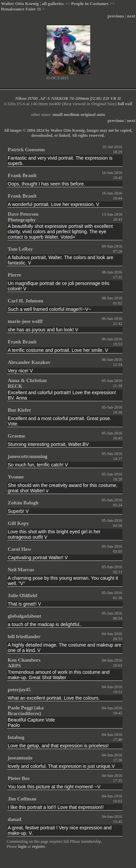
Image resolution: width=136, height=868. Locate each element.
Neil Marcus (21, 570)
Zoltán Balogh (23, 503)
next (131, 16)
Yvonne (16, 477)
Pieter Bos (19, 778)
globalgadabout (24, 616)
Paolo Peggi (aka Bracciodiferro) (26, 711)
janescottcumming (27, 456)
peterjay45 (19, 690)
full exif (125, 104)
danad (14, 819)
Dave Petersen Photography (23, 217)
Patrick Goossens (26, 150)
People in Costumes (90, 4)
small (58, 114)
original (88, 114)
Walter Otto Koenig (20, 4)
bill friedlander (24, 636)
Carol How (20, 549)
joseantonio (20, 758)
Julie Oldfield (22, 595)
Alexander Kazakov (29, 362)
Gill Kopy (18, 523)
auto (101, 114)
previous (116, 16)
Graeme (16, 436)
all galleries (53, 4)
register (39, 846)
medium (72, 114)
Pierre (14, 275)
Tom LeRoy (20, 249)
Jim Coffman (22, 799)
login (22, 846)
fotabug (16, 737)
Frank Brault (22, 175)
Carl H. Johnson (25, 301)
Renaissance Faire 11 (21, 9)
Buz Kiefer (20, 410)
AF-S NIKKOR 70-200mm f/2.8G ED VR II (80, 98)
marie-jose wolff (25, 321)
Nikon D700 (26, 98)
